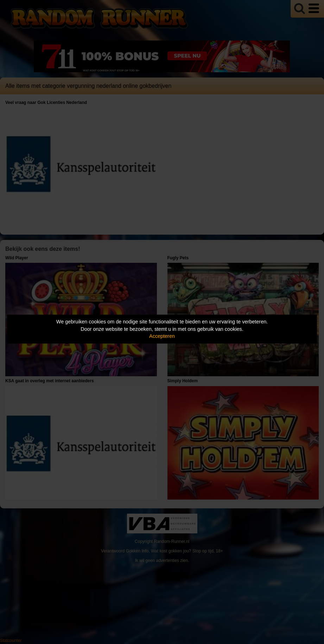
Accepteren (162, 336)
